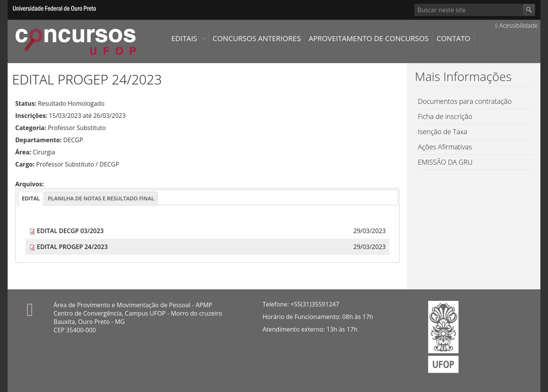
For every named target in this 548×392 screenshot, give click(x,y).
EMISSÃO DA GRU (445, 162)
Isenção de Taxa (443, 132)
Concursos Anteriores (257, 38)
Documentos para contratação (465, 101)
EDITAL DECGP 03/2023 (70, 231)
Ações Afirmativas (445, 147)
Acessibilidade (517, 25)
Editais (184, 38)
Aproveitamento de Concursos (369, 38)
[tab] (31, 198)
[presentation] (31, 198)
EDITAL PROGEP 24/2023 (72, 247)
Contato (453, 38)
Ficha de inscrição (445, 116)
